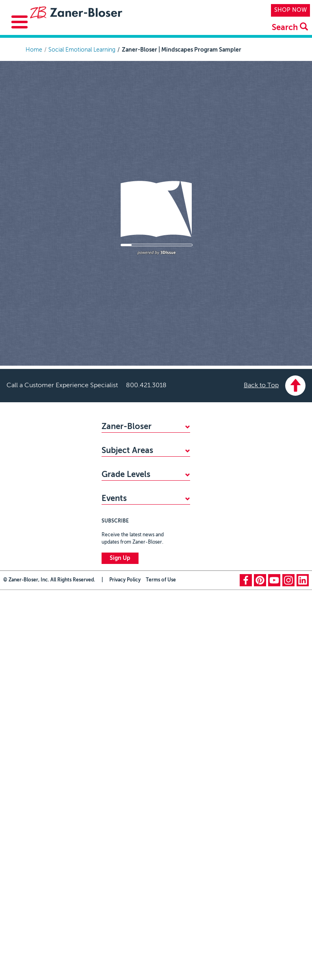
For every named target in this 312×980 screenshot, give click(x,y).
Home (34, 50)
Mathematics (118, 488)
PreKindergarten (123, 535)
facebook (246, 671)
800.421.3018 (146, 386)
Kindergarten (118, 549)
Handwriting (117, 502)
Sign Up (120, 649)
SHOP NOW (290, 10)
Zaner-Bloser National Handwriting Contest (131, 586)
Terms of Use (161, 671)
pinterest (260, 671)
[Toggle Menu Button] (19, 22)
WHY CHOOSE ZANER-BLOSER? (145, 442)
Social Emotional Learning (82, 50)
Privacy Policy (125, 671)
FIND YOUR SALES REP (132, 455)
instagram (288, 671)
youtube (274, 671)
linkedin (303, 671)
